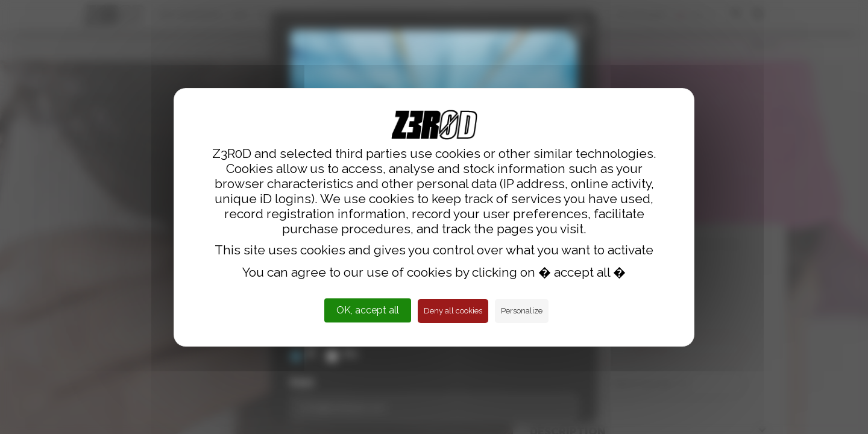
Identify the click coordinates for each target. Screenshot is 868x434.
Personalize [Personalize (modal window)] (522, 311)
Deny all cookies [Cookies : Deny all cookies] (453, 311)
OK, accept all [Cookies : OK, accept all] (368, 310)
